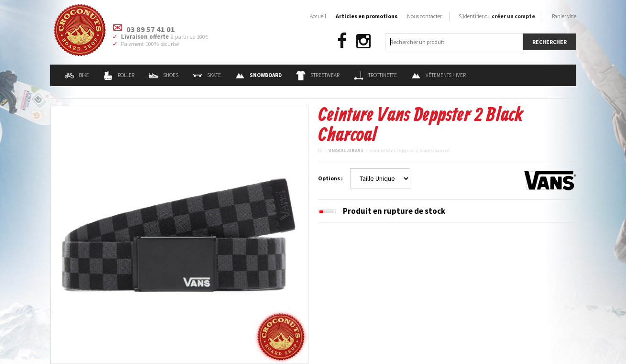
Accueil (318, 16)
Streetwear (318, 75)
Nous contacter (424, 16)
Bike (77, 75)
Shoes (164, 75)
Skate (207, 75)
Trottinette (375, 75)
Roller (119, 75)
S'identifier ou (497, 16)
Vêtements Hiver (439, 75)
